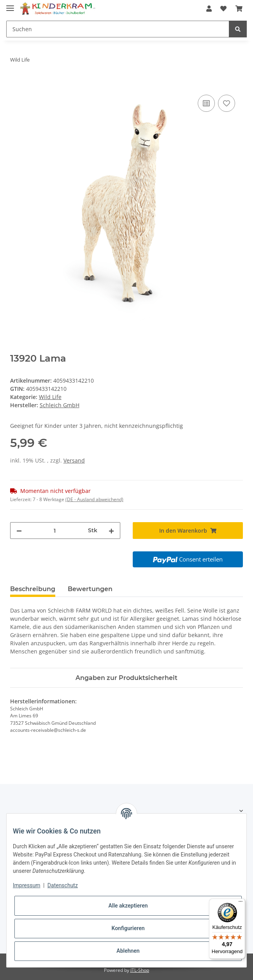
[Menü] (241, 903)
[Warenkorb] (239, 9)
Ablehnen (128, 951)
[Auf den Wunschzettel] (227, 103)
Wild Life (50, 397)
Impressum (26, 885)
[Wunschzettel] (223, 9)
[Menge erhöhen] (111, 531)
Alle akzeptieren (128, 906)
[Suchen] (118, 29)
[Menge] (55, 531)
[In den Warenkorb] (16, 84)
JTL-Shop (140, 970)
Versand (74, 460)
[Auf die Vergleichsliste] (206, 103)
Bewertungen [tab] (90, 589)
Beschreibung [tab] (33, 589)
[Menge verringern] (19, 531)
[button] (209, 9)
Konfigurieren (128, 928)
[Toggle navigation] (10, 5)
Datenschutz (63, 885)
